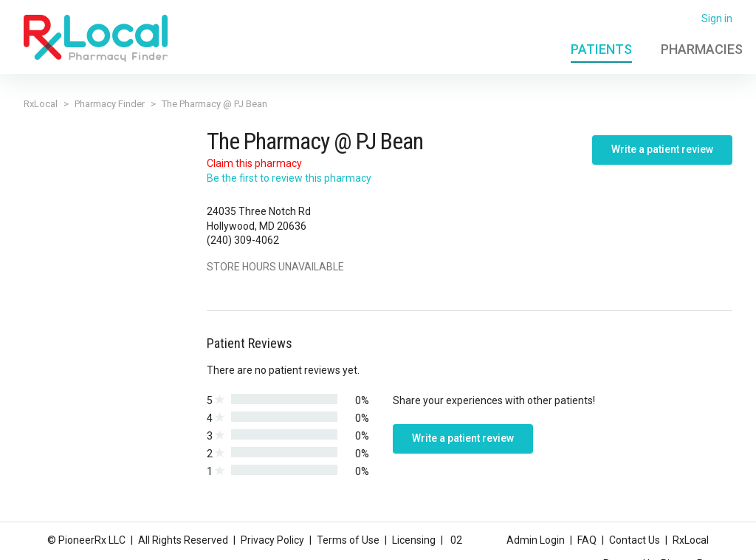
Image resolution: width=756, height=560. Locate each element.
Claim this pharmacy (254, 163)
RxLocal (41, 104)
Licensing (414, 540)
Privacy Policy (272, 540)
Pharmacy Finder (110, 104)
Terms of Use (348, 540)
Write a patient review (662, 149)
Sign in (717, 18)
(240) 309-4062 (243, 240)
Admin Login (536, 540)
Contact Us (635, 540)
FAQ (587, 540)
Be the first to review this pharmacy (289, 178)
